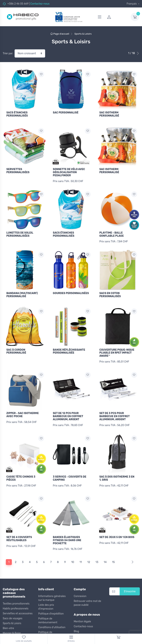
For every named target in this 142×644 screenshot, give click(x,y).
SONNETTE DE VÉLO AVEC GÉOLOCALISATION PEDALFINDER (69, 172)
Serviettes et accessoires (18, 611)
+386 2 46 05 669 (18, 4)
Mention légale (82, 619)
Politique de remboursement (48, 618)
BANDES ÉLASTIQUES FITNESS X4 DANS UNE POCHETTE (67, 538)
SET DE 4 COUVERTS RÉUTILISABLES (19, 537)
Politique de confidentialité (47, 632)
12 (89, 560)
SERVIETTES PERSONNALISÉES (18, 170)
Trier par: (8, 53)
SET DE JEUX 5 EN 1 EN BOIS (117, 535)
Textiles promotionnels (16, 601)
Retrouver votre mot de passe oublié (87, 600)
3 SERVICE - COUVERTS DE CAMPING (70, 476)
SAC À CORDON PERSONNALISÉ (16, 350)
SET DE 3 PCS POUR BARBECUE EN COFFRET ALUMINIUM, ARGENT (115, 415)
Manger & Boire (12, 631)
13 (97, 560)
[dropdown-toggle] (135, 17)
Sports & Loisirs (12, 621)
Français (132, 4)
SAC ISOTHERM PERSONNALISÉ (109, 114)
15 (113, 560)
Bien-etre (8, 626)
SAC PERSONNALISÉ (66, 113)
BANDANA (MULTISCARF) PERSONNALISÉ (22, 294)
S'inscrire (130, 589)
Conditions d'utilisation (52, 625)
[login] (117, 17)
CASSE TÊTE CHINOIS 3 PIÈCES (21, 476)
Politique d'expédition (51, 611)
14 (105, 560)
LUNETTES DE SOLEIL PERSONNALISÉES (20, 234)
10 (73, 560)
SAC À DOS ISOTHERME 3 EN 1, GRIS (117, 476)
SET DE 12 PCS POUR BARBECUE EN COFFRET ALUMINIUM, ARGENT (68, 415)
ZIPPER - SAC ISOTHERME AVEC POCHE (23, 413)
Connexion (80, 594)
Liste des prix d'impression (46, 604)
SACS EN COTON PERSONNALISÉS (110, 294)
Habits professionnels (16, 606)
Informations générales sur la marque (52, 596)
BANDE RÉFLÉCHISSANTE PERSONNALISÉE (69, 350)
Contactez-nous (40, 4)
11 (81, 560)
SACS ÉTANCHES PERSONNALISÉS (17, 114)
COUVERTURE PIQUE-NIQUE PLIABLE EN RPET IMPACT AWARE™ (117, 352)
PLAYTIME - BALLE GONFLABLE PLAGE (112, 234)
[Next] (132, 560)
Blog (76, 629)
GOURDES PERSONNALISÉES (71, 292)
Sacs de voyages (13, 616)
